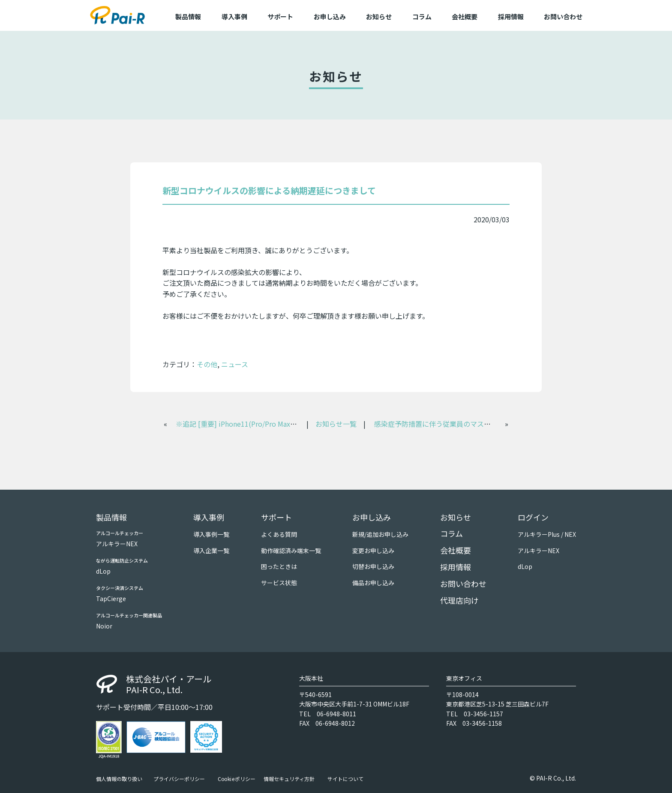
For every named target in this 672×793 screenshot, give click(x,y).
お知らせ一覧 (336, 424)
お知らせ (379, 16)
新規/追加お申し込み (380, 534)
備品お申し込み (373, 583)
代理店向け (459, 600)
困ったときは (279, 566)
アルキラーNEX (117, 544)
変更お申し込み (373, 551)
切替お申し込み (373, 566)
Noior (104, 626)
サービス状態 (279, 583)
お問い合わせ (563, 16)
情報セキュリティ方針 (289, 779)
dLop (103, 571)
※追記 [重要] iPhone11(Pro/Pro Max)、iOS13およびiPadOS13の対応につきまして (304, 424)
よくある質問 (279, 534)
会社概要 (465, 16)
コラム (422, 16)
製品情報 (111, 517)
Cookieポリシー (237, 779)
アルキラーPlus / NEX (547, 534)
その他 (207, 364)
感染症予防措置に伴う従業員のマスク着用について (453, 424)
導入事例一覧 (211, 534)
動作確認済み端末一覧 (291, 551)
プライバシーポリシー (179, 779)
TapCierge (111, 598)
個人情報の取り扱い (119, 779)
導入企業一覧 (211, 551)
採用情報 (511, 16)
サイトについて (345, 779)
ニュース (235, 364)
